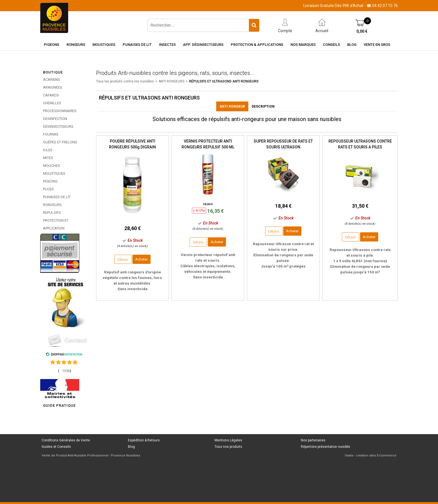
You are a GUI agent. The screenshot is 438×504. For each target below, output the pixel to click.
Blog (352, 45)
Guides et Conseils (56, 447)
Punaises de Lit (137, 45)
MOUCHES (52, 166)
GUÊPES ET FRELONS (60, 142)
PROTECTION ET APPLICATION (56, 224)
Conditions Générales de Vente (66, 440)
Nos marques (303, 45)
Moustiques (104, 45)
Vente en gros (377, 45)
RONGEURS (52, 205)
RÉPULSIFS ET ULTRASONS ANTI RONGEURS (224, 81)
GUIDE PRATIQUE (59, 405)
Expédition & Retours (144, 440)
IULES (48, 150)
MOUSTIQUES (54, 173)
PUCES (48, 189)
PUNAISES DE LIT (57, 197)
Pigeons (52, 45)
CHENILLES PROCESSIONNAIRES (60, 107)
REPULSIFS (52, 213)
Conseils (331, 45)
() (65, 371)
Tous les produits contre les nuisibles (125, 81)
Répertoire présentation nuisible (325, 447)
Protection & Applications (257, 45)
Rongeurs (76, 45)
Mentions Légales (228, 440)
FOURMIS (51, 134)
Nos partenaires (313, 440)
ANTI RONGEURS (172, 81)
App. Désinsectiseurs (203, 45)
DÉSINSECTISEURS (58, 126)
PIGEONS (50, 181)
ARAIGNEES (53, 87)
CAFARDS (51, 95)
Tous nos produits (228, 447)
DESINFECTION (55, 119)
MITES (48, 158)
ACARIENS (52, 80)
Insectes (167, 45)
